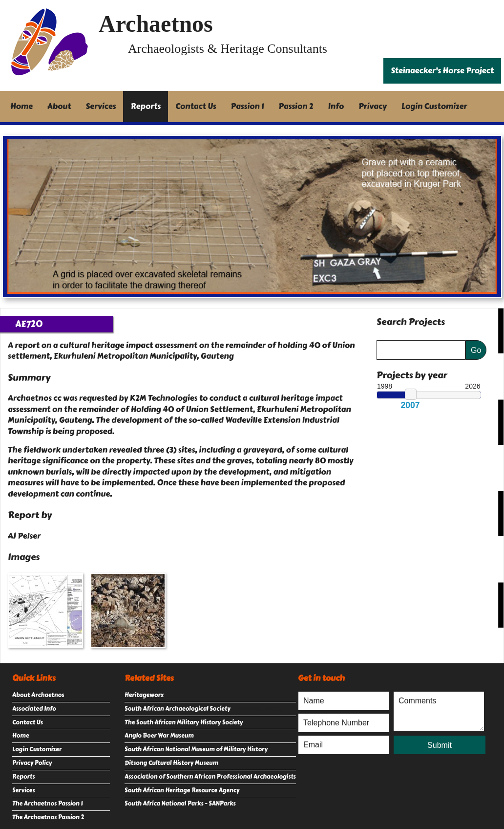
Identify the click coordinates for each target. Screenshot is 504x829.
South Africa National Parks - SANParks (180, 804)
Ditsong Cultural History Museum (171, 763)
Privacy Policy (32, 763)
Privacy (373, 106)
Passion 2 (296, 106)
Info (336, 106)
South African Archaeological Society (178, 709)
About (59, 106)
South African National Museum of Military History (196, 749)
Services (101, 106)
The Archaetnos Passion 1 (47, 804)
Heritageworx (144, 695)
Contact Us (196, 106)
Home (21, 106)
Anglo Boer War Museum (159, 736)
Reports (146, 106)
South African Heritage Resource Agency (182, 790)
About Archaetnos (38, 695)
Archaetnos (156, 24)
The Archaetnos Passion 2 (48, 817)
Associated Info (34, 709)
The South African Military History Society (184, 722)
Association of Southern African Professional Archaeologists (210, 777)
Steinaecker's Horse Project (442, 71)
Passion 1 (248, 106)
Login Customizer (434, 106)
